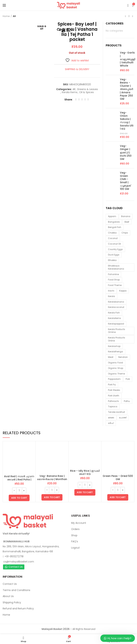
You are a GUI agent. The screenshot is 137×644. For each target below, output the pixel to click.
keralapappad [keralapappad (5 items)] (116, 324)
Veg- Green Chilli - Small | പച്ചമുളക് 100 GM (125, 181)
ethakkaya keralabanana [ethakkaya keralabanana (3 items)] (116, 267)
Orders (75, 529)
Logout (75, 548)
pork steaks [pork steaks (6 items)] (114, 390)
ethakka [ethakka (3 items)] (112, 260)
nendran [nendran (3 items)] (123, 357)
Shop (74, 535)
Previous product (125, 16)
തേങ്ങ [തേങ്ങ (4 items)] (111, 418)
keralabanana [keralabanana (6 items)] (116, 302)
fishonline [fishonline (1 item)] (113, 274)
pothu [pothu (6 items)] (127, 401)
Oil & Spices (86, 92)
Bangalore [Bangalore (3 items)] (114, 222)
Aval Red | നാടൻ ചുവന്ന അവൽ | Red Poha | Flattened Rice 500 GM (19, 480)
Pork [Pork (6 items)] (128, 379)
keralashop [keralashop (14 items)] (114, 346)
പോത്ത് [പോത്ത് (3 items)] (123, 418)
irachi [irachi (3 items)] (111, 291)
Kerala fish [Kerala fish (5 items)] (114, 313)
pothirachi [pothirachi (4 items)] (113, 401)
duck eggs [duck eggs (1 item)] (114, 255)
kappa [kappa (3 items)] (123, 291)
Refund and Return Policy (18, 608)
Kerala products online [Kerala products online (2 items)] (117, 339)
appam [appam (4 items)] (112, 216)
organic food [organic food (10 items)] (115, 363)
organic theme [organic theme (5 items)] (116, 374)
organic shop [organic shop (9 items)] (116, 368)
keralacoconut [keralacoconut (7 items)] (116, 307)
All (14, 16)
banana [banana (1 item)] (126, 216)
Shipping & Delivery (77, 69)
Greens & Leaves (87, 89)
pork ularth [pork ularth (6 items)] (114, 396)
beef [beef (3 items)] (127, 222)
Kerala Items (70, 92)
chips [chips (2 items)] (125, 233)
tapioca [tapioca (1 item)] (113, 406)
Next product (133, 16)
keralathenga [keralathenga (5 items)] (115, 352)
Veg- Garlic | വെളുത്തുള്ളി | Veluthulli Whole (128, 59)
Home (6, 16)
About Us (8, 596)
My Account (79, 523)
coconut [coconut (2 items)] (113, 238)
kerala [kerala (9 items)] (111, 296)
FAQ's (75, 541)
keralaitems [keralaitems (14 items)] (114, 318)
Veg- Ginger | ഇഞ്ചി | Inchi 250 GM (126, 152)
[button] (19, 498)
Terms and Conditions (16, 590)
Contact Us (14, 567)
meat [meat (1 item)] (111, 357)
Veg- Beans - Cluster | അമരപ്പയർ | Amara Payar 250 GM (127, 89)
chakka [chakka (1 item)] (112, 233)
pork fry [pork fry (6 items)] (112, 385)
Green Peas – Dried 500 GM (118, 478)
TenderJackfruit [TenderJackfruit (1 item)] (116, 412)
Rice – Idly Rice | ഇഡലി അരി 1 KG (85, 472)
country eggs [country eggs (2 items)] (115, 249)
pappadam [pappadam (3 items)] (114, 379)
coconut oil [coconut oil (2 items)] (114, 244)
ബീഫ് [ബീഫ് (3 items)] (111, 423)
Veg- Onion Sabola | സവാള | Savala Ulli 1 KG (127, 121)
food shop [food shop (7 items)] (114, 280)
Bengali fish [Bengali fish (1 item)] (115, 227)
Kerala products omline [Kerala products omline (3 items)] (117, 331)
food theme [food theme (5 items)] (115, 285)
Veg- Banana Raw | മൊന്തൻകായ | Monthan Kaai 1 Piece (52, 479)
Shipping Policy (12, 602)
